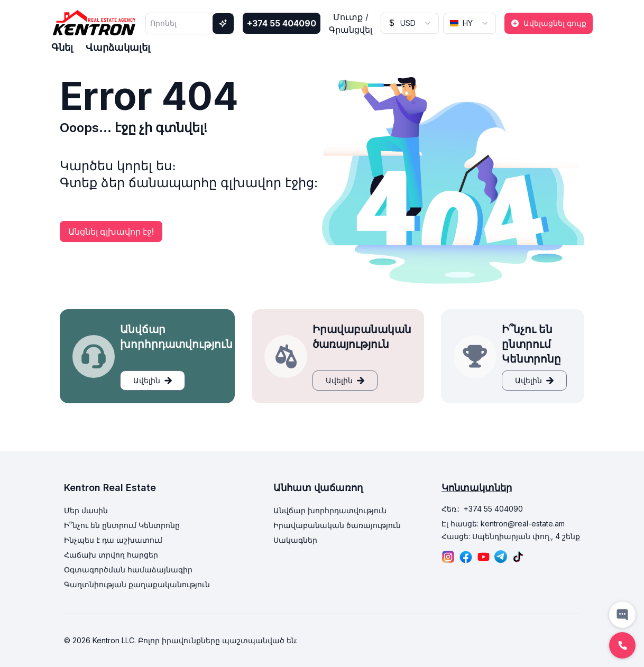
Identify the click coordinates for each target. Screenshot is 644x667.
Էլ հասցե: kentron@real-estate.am (503, 524)
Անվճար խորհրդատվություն (330, 510)
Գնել (62, 47)
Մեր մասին (86, 510)
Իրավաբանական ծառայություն (337, 525)
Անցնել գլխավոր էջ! (111, 231)
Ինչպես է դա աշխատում (113, 540)
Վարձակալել (118, 47)
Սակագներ (295, 540)
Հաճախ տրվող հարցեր (111, 555)
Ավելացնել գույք (549, 23)
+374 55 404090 (282, 23)
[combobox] (410, 23)
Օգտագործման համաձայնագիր (128, 569)
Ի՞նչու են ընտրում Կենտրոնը (122, 525)
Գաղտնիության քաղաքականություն (137, 584)
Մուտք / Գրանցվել (351, 23)
